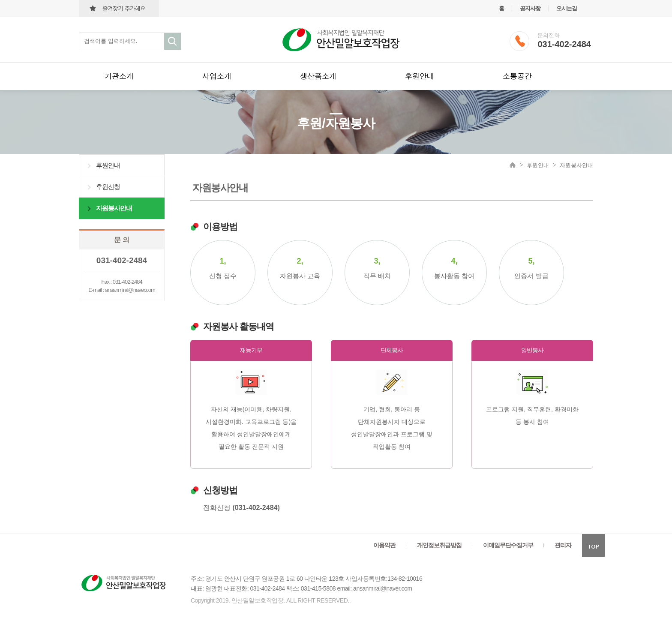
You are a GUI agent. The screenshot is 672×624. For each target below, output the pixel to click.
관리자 (563, 545)
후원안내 (420, 76)
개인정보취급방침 (439, 545)
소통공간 (517, 76)
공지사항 (530, 8)
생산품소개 (318, 76)
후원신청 (108, 187)
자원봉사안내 (114, 208)
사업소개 (217, 76)
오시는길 (567, 8)
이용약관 (384, 545)
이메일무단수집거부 (508, 545)
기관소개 (119, 76)
